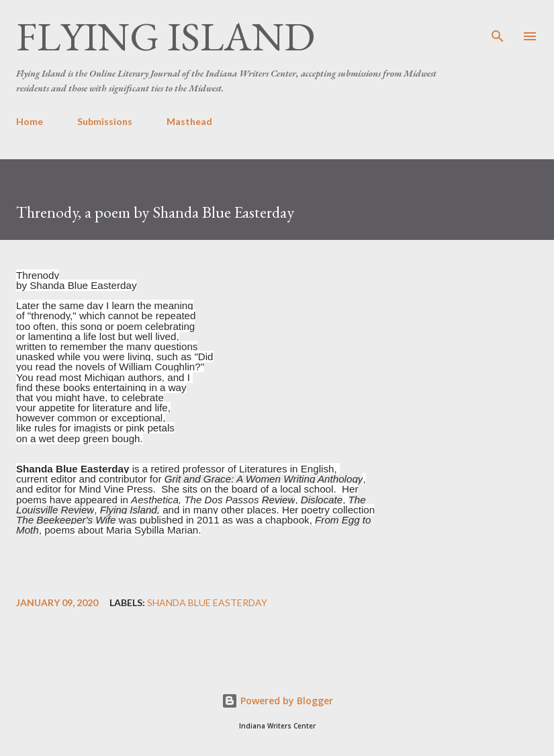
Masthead (189, 121)
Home (30, 121)
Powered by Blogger (277, 701)
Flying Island (166, 36)
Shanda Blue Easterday (207, 603)
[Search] (498, 24)
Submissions (105, 121)
